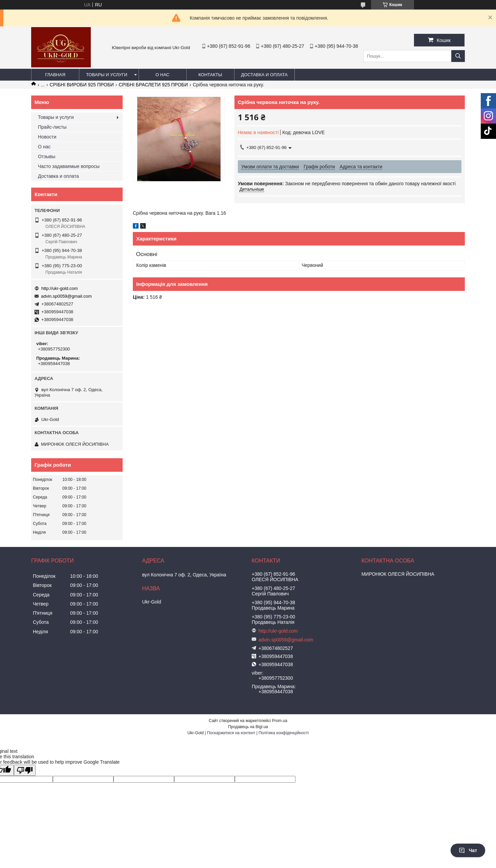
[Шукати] (458, 56)
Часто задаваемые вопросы (69, 166)
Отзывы (47, 156)
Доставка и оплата (264, 75)
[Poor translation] (25, 770)
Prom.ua (280, 721)
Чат (468, 850)
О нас (162, 75)
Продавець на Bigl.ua (248, 727)
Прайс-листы (52, 127)
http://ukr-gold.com (60, 288)
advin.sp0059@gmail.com (66, 296)
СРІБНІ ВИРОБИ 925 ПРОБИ (82, 85)
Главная (55, 75)
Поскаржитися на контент (231, 733)
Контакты (210, 75)
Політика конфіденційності (284, 733)
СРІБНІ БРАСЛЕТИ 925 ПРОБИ (153, 85)
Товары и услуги (107, 75)
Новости (47, 137)
